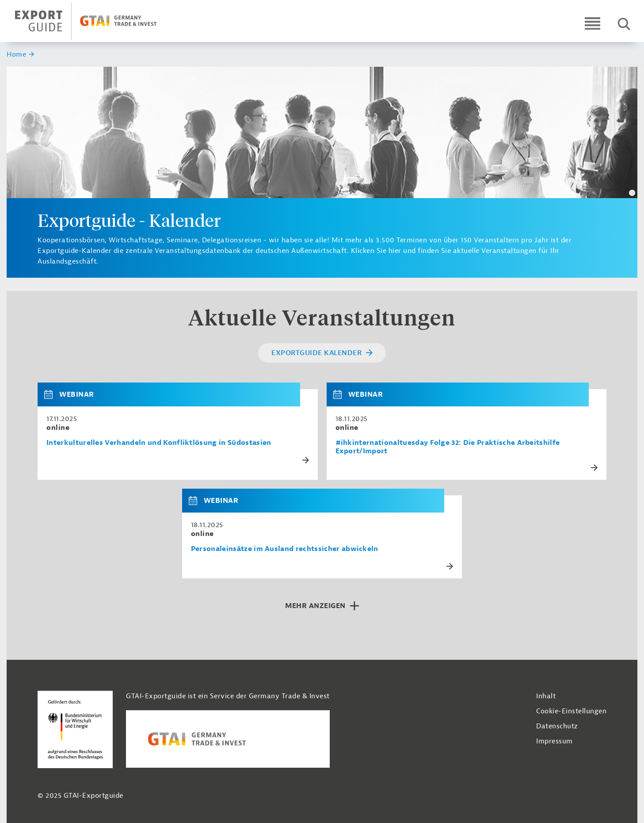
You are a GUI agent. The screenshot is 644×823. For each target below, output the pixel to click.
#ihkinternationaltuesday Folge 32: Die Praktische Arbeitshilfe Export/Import (448, 447)
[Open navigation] (593, 23)
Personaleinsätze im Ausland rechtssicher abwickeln (285, 549)
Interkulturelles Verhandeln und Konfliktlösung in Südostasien (159, 443)
